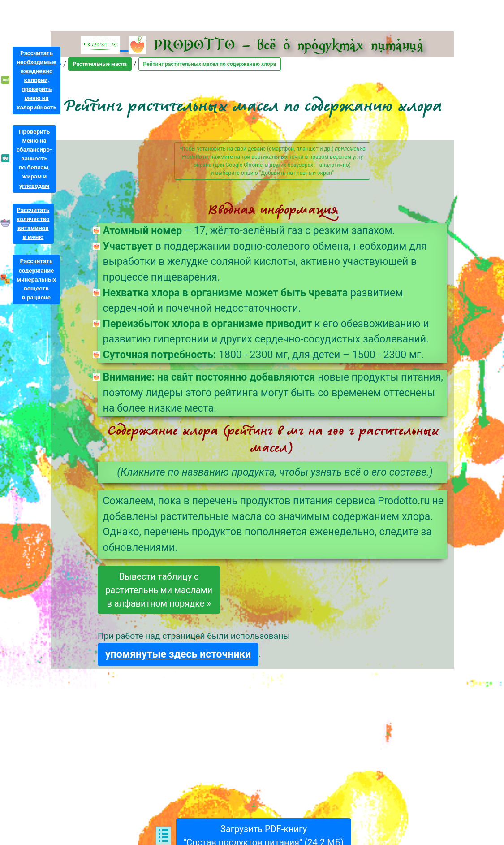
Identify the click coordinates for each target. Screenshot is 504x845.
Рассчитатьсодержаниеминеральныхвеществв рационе (36, 279)
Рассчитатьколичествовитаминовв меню (33, 223)
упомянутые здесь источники (178, 654)
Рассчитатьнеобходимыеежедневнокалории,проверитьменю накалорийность (37, 80)
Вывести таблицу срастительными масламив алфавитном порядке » (159, 590)
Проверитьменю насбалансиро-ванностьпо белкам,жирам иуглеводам (34, 159)
